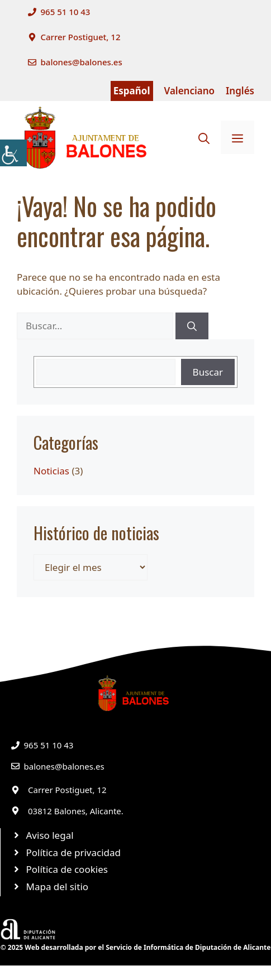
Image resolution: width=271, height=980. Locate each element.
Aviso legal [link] (50, 835)
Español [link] (132, 91)
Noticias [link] (51, 471)
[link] (13, 153)
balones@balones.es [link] (82, 62)
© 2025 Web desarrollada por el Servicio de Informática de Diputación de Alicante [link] (136, 947)
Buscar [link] (208, 372)
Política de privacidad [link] (73, 852)
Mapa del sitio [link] (58, 887)
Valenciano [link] (190, 91)
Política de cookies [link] (67, 869)
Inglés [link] (240, 91)
